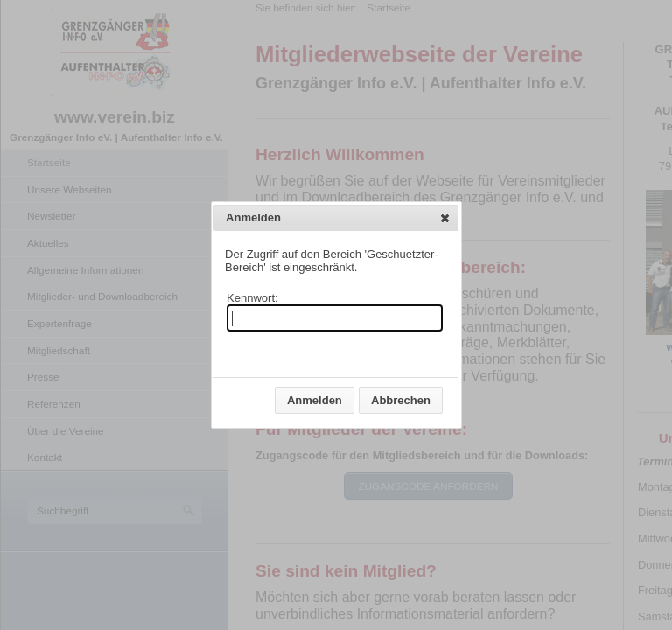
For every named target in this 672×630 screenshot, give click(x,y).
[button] (445, 218)
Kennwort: (252, 298)
